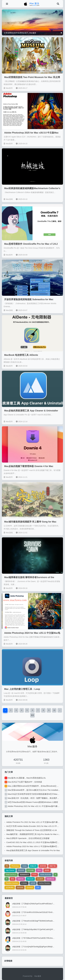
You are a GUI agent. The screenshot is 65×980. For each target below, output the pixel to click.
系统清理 (21, 870)
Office (39, 870)
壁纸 (12, 879)
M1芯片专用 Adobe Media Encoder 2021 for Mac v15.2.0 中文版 (34, 826)
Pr (7, 879)
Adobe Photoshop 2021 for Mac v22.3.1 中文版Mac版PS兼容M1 (35, 806)
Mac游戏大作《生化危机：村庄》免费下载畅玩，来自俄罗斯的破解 (36, 798)
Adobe (25, 866)
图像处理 (33, 866)
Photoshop (15, 866)
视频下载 (53, 866)
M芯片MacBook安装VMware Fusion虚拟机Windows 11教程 (33, 802)
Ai (55, 875)
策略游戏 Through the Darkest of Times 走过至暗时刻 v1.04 (32, 830)
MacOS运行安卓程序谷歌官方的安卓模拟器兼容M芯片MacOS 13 (35, 794)
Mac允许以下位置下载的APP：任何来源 (25, 782)
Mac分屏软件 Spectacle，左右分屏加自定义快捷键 (28, 838)
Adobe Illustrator (46, 875)
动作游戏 (20, 887)
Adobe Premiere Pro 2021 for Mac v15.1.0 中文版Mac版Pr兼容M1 (34, 822)
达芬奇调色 (10, 887)
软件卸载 (31, 870)
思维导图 (43, 866)
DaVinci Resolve (44, 883)
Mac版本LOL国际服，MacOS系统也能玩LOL (27, 778)
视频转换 (21, 879)
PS (7, 866)
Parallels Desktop (12, 883)
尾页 (32, 715)
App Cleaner (10, 870)
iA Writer (24, 883)
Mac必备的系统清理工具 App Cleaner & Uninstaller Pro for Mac (33, 850)
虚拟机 (47, 870)
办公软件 (40, 879)
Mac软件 (8, 88)
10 (54, 710)
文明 (38, 887)
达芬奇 (33, 883)
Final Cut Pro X (11, 875)
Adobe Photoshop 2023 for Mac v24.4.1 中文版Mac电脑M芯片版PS (35, 846)
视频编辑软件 (24, 875)
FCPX (35, 875)
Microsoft (30, 879)
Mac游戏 (8, 199)
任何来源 (30, 887)
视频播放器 (50, 879)
